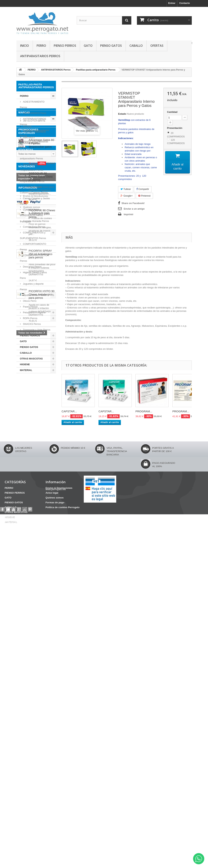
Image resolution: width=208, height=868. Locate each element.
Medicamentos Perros (35, 295)
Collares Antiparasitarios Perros (35, 133)
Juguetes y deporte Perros (32, 287)
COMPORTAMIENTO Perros (33, 247)
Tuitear (126, 189)
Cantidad (172, 112)
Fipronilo (24, 516)
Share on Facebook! (133, 203)
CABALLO (136, 46)
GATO (88, 46)
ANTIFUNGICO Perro (34, 113)
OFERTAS (157, 46)
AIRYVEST (29, 406)
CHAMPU (24, 505)
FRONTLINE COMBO (30, 510)
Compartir (143, 189)
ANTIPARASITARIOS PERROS (40, 56)
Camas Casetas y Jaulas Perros (35, 201)
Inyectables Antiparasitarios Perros (32, 178)
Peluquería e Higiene (34, 312)
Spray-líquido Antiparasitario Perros (32, 167)
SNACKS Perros (32, 324)
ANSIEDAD (25, 532)
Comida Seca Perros (34, 227)
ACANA (27, 395)
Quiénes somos (31, 750)
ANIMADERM (30, 412)
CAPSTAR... (69, 411)
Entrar (172, 3)
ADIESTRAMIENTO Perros (32, 105)
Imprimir (129, 214)
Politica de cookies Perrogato (39, 761)
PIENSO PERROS (65, 46)
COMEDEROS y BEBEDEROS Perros (31, 212)
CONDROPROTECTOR (31, 521)
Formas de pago (32, 755)
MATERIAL (26, 370)
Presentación (175, 128)
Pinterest (144, 196)
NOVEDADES (27, 553)
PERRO (41, 46)
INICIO (25, 46)
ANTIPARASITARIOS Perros (33, 122)
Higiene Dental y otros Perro (33, 275)
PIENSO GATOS (111, 46)
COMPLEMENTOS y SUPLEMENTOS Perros (33, 235)
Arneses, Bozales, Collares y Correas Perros (34, 190)
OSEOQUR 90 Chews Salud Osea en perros (41, 563)
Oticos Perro (29, 301)
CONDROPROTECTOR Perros (35, 258)
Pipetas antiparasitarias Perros (34, 144)
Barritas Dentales (28, 538)
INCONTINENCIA (28, 527)
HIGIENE (25, 364)
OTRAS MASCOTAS (31, 359)
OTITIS (37, 505)
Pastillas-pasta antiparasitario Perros (32, 156)
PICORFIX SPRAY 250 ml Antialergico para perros (41, 641)
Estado (122, 114)
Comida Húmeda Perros (36, 221)
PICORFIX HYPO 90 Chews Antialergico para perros (42, 681)
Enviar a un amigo (134, 209)
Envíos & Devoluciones (35, 739)
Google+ (127, 196)
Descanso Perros (32, 267)
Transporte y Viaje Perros (36, 330)
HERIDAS (48, 538)
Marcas (24, 383)
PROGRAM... (144, 411)
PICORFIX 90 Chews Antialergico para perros (42, 600)
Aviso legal (29, 744)
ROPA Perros (30, 318)
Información (28, 732)
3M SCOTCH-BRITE (34, 390)
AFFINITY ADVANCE (34, 401)
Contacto (184, 3)
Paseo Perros (30, 307)
